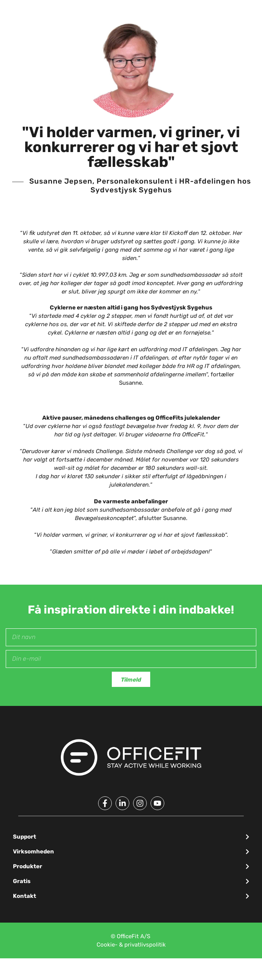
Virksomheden (33, 852)
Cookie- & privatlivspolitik (131, 945)
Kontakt (25, 896)
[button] (131, 837)
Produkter (28, 866)
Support (25, 837)
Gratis (22, 881)
